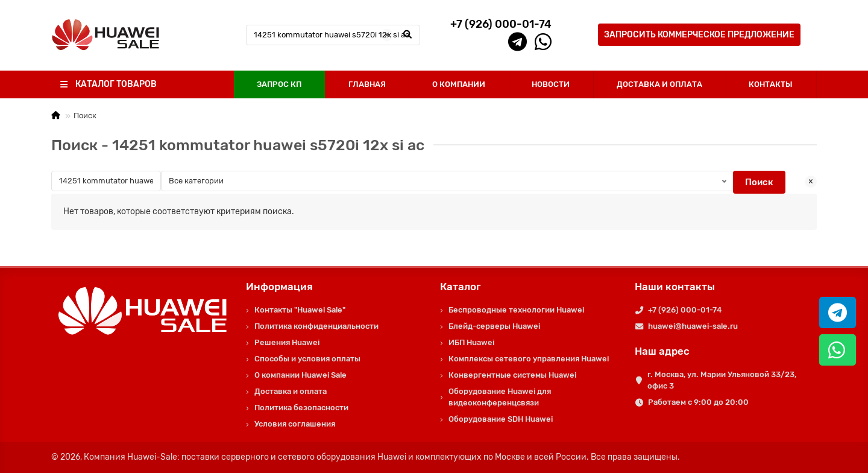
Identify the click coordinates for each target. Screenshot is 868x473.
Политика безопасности (301, 408)
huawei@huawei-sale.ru (693, 326)
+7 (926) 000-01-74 (685, 310)
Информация (279, 287)
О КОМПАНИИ (459, 84)
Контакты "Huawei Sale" (300, 310)
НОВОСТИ (551, 84)
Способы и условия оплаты (307, 359)
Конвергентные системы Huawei (512, 375)
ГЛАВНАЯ (367, 84)
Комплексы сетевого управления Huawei (529, 359)
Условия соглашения (295, 424)
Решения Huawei (287, 342)
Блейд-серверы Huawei (494, 326)
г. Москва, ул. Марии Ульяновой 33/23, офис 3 (722, 380)
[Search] (333, 35)
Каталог (461, 287)
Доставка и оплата (291, 391)
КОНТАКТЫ (771, 84)
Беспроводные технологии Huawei (516, 310)
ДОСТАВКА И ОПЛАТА (659, 84)
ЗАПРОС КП (279, 84)
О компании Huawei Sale (300, 375)
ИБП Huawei (471, 342)
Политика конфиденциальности (316, 326)
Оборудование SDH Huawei (501, 419)
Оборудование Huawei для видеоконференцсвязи (500, 397)
